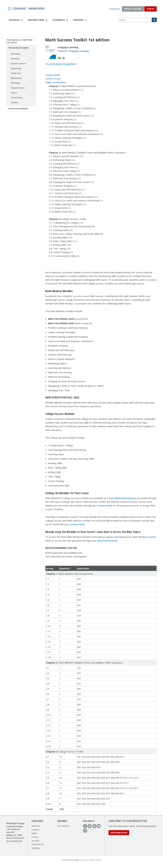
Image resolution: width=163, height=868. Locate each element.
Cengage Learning (79, 51)
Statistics (15, 102)
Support (78, 20)
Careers (35, 830)
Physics (14, 93)
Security (35, 841)
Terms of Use (53, 79)
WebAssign (29, 8)
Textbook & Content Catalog (20, 41)
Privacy (35, 837)
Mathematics (16, 78)
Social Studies (17, 97)
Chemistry (15, 59)
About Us (36, 826)
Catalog (14, 20)
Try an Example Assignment (61, 64)
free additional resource (122, 498)
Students (59, 20)
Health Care (16, 73)
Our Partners (63, 826)
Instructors (36, 20)
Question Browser (107, 541)
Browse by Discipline (19, 48)
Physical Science (18, 88)
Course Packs (53, 75)
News (34, 833)
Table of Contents (56, 82)
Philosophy (16, 83)
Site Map (36, 848)
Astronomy (16, 54)
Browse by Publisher (18, 109)
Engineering (16, 68)
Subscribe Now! (119, 833)
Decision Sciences (18, 63)
